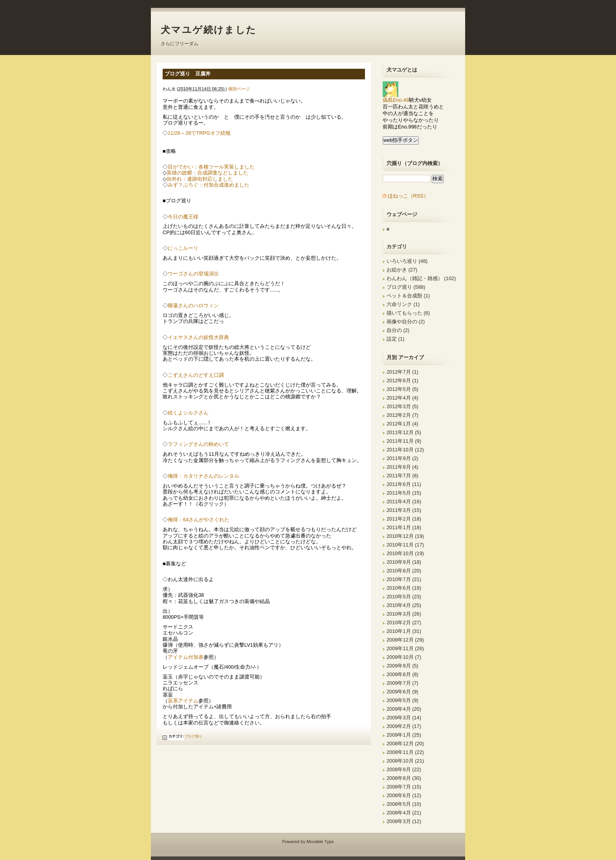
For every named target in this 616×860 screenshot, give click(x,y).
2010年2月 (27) (404, 623)
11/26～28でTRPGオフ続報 (199, 133)
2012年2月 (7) (402, 415)
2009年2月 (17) (404, 726)
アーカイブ (411, 357)
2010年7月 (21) (404, 579)
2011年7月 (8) (402, 476)
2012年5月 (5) (402, 389)
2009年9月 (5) (402, 666)
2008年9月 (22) (404, 769)
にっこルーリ (183, 248)
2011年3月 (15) (404, 510)
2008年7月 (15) (404, 787)
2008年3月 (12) (404, 821)
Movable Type (320, 842)
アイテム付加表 (186, 657)
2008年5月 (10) (404, 804)
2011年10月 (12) (405, 450)
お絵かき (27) (402, 270)
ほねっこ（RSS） (408, 196)
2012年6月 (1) (402, 380)
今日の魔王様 (183, 217)
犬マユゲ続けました (209, 30)
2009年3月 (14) (404, 718)
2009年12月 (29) (405, 640)
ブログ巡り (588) (406, 287)
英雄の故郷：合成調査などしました (207, 173)
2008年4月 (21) (404, 813)
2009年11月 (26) (405, 648)
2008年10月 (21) (405, 761)
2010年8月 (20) (404, 571)
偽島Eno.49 (396, 98)
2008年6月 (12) (404, 795)
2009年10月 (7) (404, 657)
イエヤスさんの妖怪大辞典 (198, 337)
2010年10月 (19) (405, 553)
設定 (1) (395, 339)
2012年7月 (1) (402, 372)
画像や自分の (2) (406, 322)
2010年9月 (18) (404, 562)
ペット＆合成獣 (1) (408, 296)
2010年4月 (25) (404, 605)
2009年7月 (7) (402, 683)
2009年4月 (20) (404, 709)
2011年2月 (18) (404, 519)
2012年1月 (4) (402, 424)
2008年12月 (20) (405, 744)
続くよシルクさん (188, 413)
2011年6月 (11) (404, 484)
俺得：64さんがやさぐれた (199, 520)
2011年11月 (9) (404, 441)
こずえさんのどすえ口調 (196, 375)
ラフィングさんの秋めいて (198, 444)
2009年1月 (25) (404, 735)
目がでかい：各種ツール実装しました (211, 167)
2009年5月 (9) (402, 700)
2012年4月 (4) (402, 398)
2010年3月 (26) (404, 614)
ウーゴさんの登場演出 (193, 274)
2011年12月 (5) (404, 432)
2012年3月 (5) (402, 406)
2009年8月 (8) (402, 674)
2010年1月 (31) (404, 631)
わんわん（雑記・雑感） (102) (421, 278)
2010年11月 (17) (405, 545)
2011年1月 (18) (404, 527)
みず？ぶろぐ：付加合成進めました (209, 185)
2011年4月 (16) (404, 502)
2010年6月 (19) (404, 588)
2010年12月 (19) (405, 536)
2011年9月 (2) (402, 458)
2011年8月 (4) (402, 467)
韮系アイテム (183, 701)
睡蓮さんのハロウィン (193, 305)
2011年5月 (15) (404, 493)
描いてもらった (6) (408, 313)
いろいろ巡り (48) (407, 261)
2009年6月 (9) (402, 692)
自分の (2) (398, 330)
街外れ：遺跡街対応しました (200, 179)
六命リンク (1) (403, 304)
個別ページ (239, 89)
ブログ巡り (193, 736)
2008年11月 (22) (405, 752)
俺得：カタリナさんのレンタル (203, 476)
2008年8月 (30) (404, 778)
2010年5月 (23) (404, 597)
